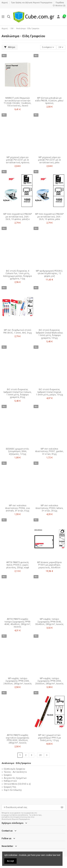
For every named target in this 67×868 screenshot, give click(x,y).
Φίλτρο (10, 47)
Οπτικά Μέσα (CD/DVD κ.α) (17, 784)
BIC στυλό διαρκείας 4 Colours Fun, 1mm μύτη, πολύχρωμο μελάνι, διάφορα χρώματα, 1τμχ (18, 275)
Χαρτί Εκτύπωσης (13, 790)
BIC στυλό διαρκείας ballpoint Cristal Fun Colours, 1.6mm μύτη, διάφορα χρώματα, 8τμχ (18, 393)
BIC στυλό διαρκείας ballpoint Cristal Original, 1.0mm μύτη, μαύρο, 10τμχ (49, 392)
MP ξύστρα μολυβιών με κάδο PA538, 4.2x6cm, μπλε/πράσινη (49, 101)
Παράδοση (60, 3)
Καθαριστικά (10, 781)
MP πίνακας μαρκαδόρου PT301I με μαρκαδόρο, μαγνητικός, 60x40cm (49, 565)
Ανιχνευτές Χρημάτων (15, 778)
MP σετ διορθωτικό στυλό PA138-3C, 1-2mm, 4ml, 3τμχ (18, 331)
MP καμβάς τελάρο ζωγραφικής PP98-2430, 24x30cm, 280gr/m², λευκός (18, 681)
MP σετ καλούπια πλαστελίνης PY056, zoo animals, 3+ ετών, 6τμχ (18, 508)
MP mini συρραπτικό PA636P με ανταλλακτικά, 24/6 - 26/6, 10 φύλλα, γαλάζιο (18, 217)
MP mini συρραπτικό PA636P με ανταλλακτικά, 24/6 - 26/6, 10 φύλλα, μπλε (49, 217)
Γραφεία (8, 775)
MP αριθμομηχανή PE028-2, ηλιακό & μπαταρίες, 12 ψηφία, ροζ (49, 274)
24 (61, 47)
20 (40, 755)
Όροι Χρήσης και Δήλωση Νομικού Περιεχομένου (32, 3)
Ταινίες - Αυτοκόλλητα (15, 772)
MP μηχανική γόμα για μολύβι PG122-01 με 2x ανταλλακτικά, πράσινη (18, 160)
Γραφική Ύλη (10, 787)
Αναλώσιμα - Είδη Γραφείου (16, 763)
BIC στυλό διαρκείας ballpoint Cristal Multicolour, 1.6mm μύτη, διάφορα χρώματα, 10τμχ (49, 334)
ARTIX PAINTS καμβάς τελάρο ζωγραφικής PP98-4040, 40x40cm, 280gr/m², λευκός (18, 623)
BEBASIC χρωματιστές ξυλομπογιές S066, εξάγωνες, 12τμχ (18, 451)
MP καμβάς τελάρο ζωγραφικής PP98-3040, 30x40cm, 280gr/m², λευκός (49, 622)
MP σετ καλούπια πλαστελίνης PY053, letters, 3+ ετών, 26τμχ (49, 508)
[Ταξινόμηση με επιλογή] (48, 47)
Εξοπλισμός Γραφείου (14, 769)
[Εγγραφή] (62, 807)
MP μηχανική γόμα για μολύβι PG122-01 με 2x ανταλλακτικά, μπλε (49, 160)
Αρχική (5, 3)
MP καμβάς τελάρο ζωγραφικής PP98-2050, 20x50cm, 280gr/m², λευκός (49, 681)
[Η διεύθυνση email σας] (30, 807)
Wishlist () (59, 6)
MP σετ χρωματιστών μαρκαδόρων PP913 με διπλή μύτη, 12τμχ (49, 738)
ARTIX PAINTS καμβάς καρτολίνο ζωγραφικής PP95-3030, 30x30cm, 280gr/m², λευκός (18, 739)
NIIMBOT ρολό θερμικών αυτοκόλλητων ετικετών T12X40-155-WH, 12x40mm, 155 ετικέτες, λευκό (18, 102)
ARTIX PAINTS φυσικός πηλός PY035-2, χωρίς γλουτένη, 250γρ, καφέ (18, 565)
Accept (10, 861)
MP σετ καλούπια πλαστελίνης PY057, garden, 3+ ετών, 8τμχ (49, 451)
